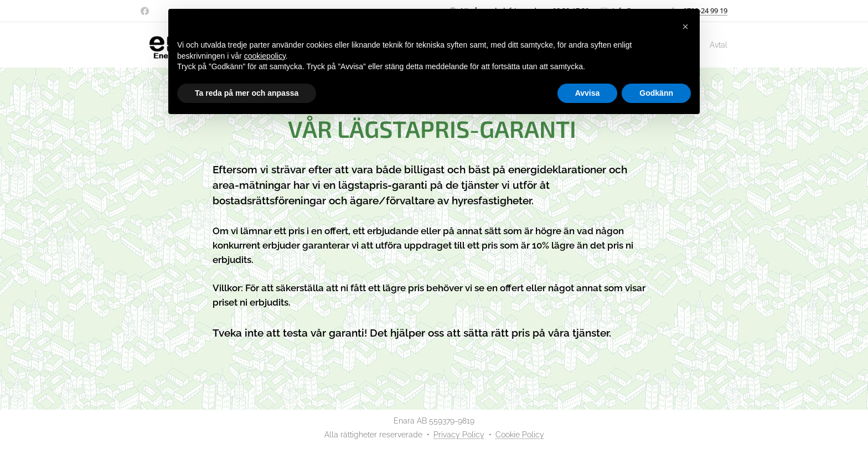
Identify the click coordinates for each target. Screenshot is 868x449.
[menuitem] (713, 45)
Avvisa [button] (588, 93)
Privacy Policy (459, 435)
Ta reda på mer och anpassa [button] (247, 93)
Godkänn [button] (656, 93)
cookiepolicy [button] (265, 56)
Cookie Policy (520, 435)
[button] (685, 27)
